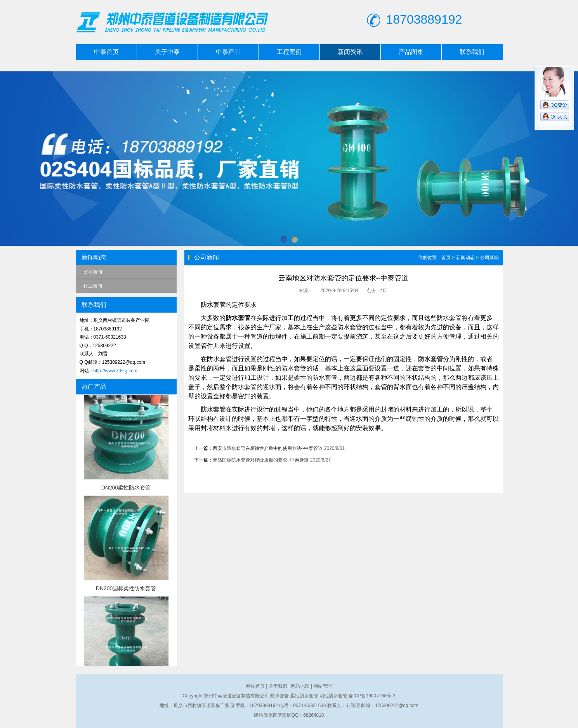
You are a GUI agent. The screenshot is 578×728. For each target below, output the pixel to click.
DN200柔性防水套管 (126, 488)
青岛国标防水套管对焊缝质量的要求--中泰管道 (261, 460)
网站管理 (323, 686)
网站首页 (255, 686)
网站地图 (300, 686)
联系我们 (472, 52)
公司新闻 (93, 272)
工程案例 (289, 52)
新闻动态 (465, 258)
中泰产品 (228, 52)
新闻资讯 (350, 52)
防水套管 (213, 305)
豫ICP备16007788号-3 (372, 696)
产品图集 (411, 52)
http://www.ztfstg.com (115, 371)
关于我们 (278, 686)
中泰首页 (106, 52)
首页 (446, 258)
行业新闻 (93, 286)
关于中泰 (167, 52)
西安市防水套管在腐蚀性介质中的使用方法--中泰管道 (268, 448)
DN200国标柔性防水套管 (126, 588)
